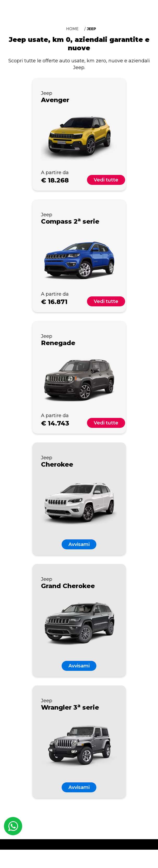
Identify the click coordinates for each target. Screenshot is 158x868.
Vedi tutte (106, 180)
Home (72, 29)
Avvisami (79, 544)
